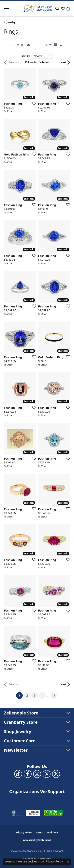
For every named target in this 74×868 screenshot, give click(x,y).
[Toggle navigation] (6, 8)
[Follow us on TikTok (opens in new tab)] (18, 774)
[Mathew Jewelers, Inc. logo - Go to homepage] (37, 8)
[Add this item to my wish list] (33, 103)
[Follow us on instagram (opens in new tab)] (37, 774)
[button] (57, 8)
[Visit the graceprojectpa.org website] (33, 813)
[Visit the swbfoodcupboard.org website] (53, 813)
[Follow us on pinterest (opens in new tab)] (47, 774)
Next (63, 62)
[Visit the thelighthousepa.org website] (17, 813)
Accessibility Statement (37, 840)
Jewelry (11, 22)
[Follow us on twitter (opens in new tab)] (56, 774)
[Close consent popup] (68, 862)
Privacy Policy (24, 833)
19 (54, 695)
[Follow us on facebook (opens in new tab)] (28, 774)
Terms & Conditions (47, 833)
